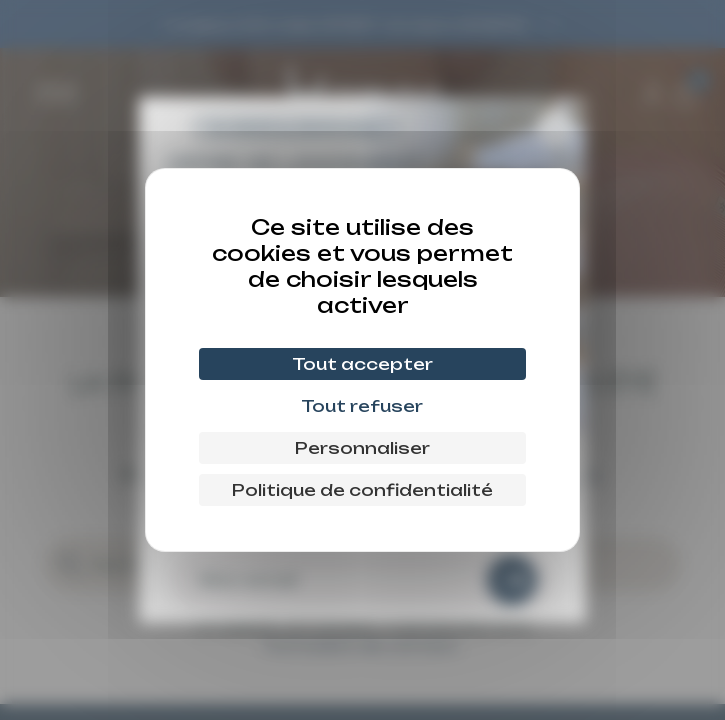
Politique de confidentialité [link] (362, 490)
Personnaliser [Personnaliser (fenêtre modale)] (362, 448)
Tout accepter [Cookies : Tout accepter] (362, 364)
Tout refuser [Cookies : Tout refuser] (362, 406)
